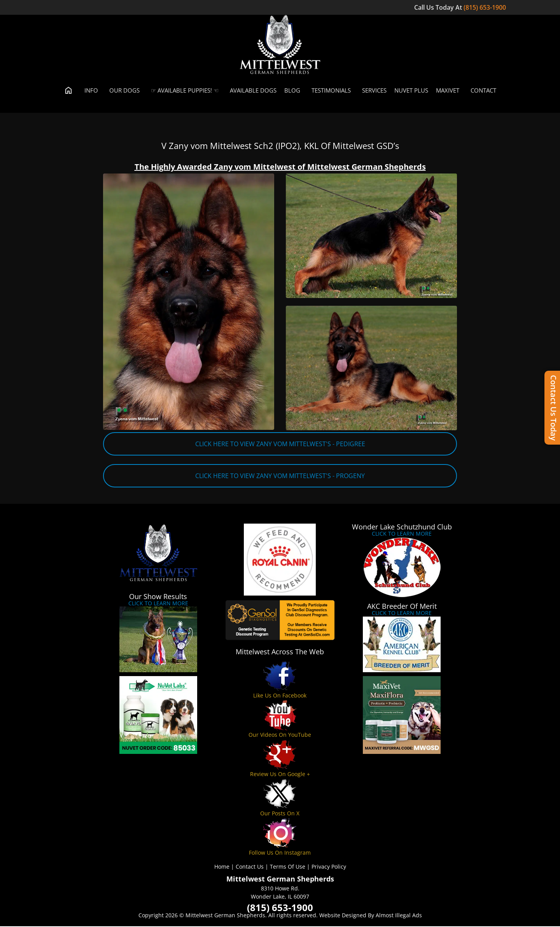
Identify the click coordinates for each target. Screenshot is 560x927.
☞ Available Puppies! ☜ (183, 91)
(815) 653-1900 (486, 7)
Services (373, 91)
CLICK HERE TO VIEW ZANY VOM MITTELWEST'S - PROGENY (280, 477)
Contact (482, 91)
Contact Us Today (554, 408)
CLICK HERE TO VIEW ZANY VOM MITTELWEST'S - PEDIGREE (280, 445)
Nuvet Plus (411, 91)
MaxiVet (448, 91)
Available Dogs (251, 91)
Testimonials (329, 91)
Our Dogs (123, 91)
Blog (292, 91)
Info (89, 91)
